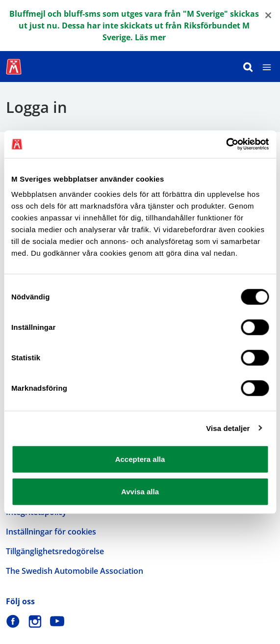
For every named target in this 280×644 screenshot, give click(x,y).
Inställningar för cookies (51, 532)
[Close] (268, 14)
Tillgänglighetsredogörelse (55, 551)
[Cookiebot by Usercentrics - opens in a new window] (226, 144)
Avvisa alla (140, 491)
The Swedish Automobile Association (75, 571)
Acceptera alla (140, 459)
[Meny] (267, 67)
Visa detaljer (228, 428)
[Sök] (248, 67)
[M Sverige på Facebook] (13, 621)
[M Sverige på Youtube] (57, 621)
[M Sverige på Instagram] (35, 621)
